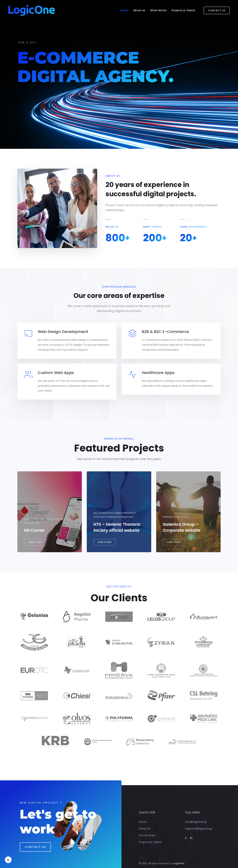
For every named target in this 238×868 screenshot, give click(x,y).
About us (139, 10)
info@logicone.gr (196, 818)
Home (124, 10)
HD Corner (34, 533)
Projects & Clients (183, 10)
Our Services (147, 832)
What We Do (158, 10)
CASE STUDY (35, 545)
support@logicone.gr (199, 825)
